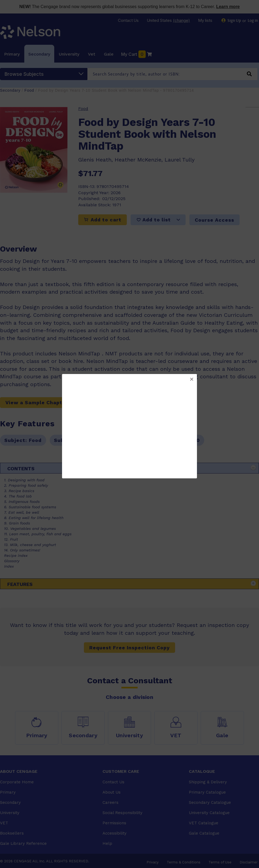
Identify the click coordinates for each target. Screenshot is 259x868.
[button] (192, 379)
